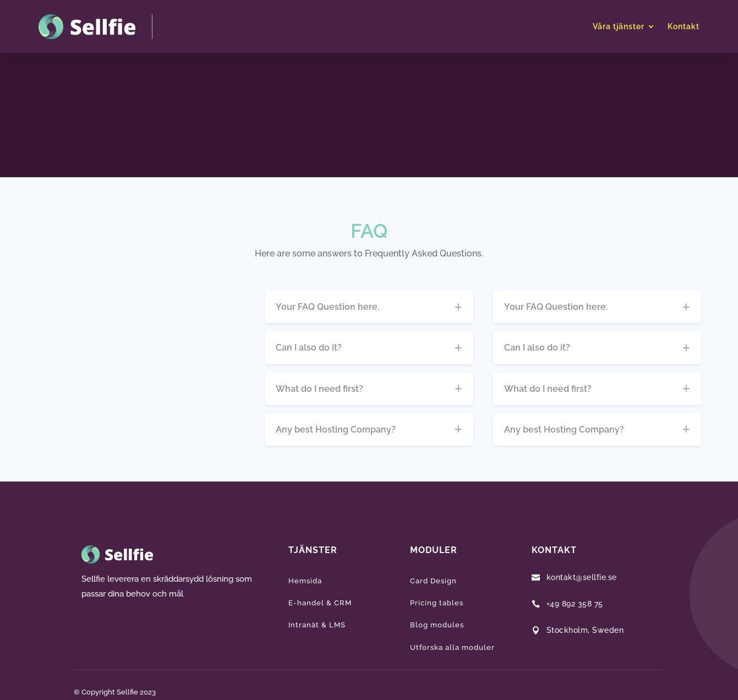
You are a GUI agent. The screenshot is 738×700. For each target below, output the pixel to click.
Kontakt (684, 26)
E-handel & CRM (320, 603)
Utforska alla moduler (452, 647)
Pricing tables (437, 603)
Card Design (433, 581)
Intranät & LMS (317, 625)
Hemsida (305, 581)
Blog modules (437, 625)
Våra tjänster (619, 26)
